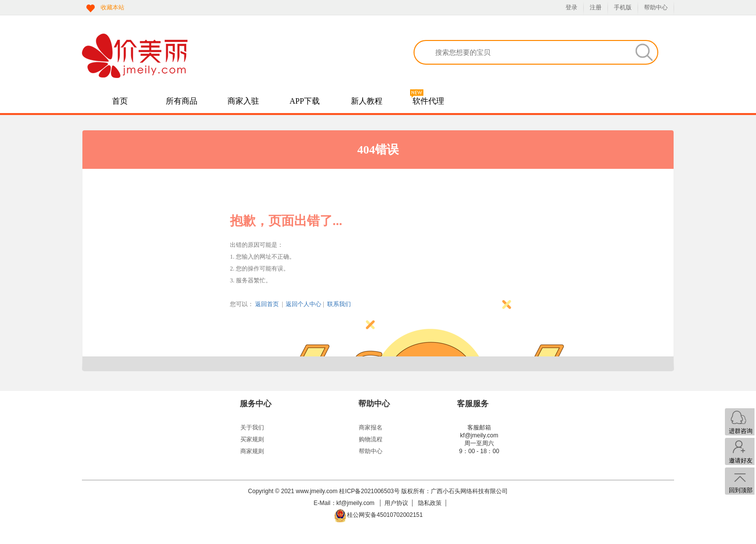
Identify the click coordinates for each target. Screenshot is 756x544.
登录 (571, 7)
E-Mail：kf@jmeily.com (345, 503)
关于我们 (252, 427)
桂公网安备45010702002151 (385, 515)
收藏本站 (113, 7)
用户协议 (396, 503)
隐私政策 (430, 503)
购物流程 (371, 439)
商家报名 (371, 427)
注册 (596, 7)
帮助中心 (656, 7)
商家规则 (252, 451)
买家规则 (252, 439)
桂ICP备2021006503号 (369, 491)
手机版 (623, 7)
